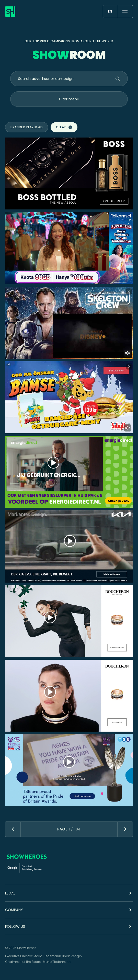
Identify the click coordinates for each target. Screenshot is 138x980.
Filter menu (69, 99)
